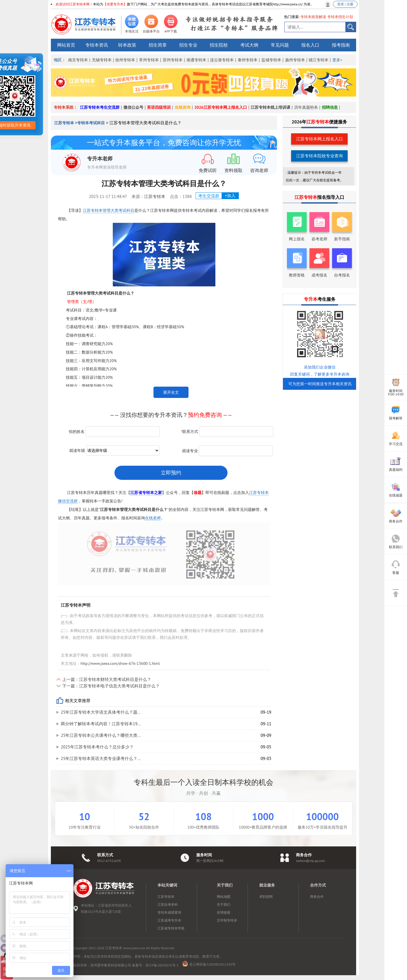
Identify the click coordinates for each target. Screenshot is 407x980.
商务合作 (317, 897)
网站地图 (224, 897)
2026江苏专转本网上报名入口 (221, 107)
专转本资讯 (97, 45)
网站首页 (66, 45)
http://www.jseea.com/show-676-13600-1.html (120, 663)
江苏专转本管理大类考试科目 (109, 210)
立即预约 (171, 473)
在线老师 (153, 518)
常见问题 (280, 45)
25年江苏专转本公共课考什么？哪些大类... (101, 735)
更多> (337, 60)
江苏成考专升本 (169, 920)
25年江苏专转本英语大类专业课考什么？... (101, 758)
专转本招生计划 (340, 17)
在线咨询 (183, 107)
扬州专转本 (295, 60)
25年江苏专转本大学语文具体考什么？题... (101, 712)
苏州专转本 (173, 60)
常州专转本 (149, 60)
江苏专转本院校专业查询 (320, 156)
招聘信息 (330, 107)
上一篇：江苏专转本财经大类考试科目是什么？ (107, 679)
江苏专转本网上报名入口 (320, 139)
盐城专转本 (271, 60)
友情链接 (224, 912)
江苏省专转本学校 (171, 928)
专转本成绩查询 (169, 912)
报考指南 (341, 45)
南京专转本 (78, 60)
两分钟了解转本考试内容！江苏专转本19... (101, 724)
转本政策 (127, 45)
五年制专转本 (227, 920)
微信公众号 (133, 107)
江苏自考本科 (168, 904)
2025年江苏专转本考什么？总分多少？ (97, 747)
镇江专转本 (319, 60)
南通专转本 (196, 60)
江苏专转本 (65, 123)
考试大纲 (249, 45)
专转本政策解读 (313, 17)
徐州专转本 (125, 60)
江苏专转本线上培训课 (270, 107)
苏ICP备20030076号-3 (162, 965)
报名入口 (310, 45)
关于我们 (224, 904)
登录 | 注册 (345, 4)
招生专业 (188, 45)
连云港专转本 (222, 60)
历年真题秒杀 (306, 107)
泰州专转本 (248, 60)
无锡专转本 (102, 60)
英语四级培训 (159, 107)
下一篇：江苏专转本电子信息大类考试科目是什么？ (111, 686)
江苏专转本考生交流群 (100, 107)
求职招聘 (266, 897)
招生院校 (219, 45)
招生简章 (158, 45)
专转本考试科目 (91, 123)
